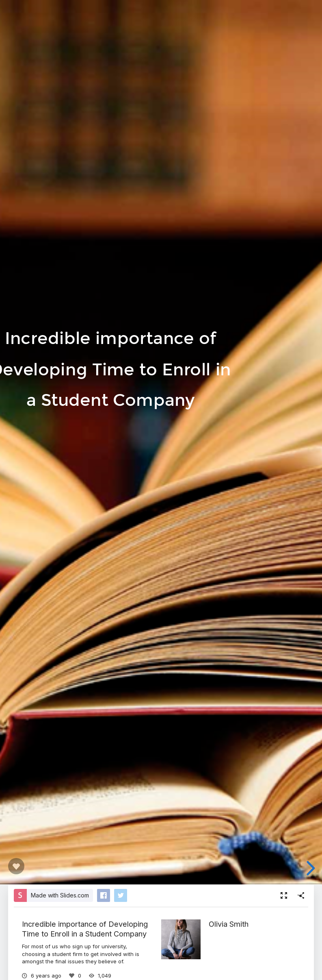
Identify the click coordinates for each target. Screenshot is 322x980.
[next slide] (309, 868)
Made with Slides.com (60, 895)
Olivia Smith (229, 924)
